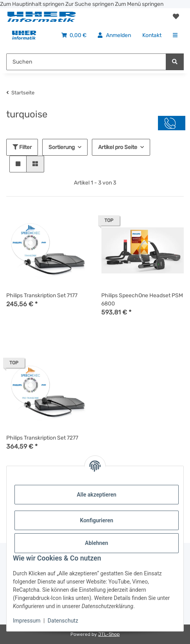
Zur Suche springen (90, 4)
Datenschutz (63, 621)
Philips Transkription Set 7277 (42, 438)
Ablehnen (96, 543)
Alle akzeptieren (96, 495)
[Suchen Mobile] (86, 62)
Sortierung (62, 147)
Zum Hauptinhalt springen (33, 4)
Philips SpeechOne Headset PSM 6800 (142, 300)
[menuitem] (24, 35)
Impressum (27, 621)
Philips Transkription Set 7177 (42, 295)
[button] (176, 17)
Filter (22, 147)
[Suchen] (175, 62)
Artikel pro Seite (118, 147)
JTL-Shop (109, 634)
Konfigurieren (96, 520)
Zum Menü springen (139, 4)
